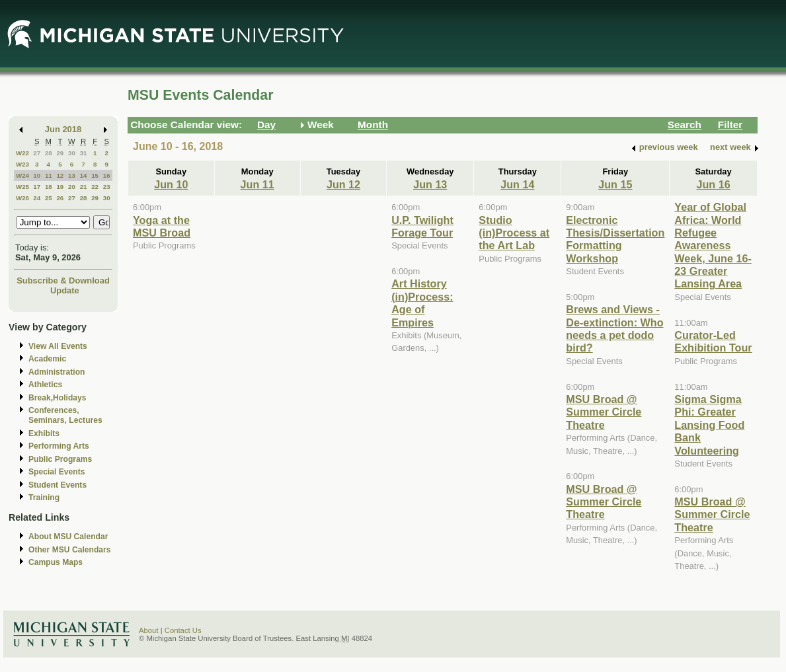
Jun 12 (343, 184)
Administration (57, 372)
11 (49, 175)
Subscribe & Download (63, 280)
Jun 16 (713, 184)
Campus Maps (56, 562)
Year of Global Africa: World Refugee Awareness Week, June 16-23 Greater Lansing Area (713, 245)
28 (49, 153)
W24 (22, 175)
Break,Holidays (58, 398)
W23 (22, 164)
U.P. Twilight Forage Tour (422, 226)
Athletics (45, 385)
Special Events (57, 472)
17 (37, 187)
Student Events (58, 485)
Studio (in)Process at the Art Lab (514, 233)
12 (60, 175)
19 (60, 187)
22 (95, 187)
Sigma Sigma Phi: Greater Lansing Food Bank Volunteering (709, 425)
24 (37, 198)
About (149, 630)
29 (60, 153)
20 (72, 187)
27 (37, 153)
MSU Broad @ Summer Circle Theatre (604, 412)
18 (49, 187)
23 (107, 187)
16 (107, 175)
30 (72, 153)
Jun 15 (615, 184)
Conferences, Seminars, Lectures (65, 415)
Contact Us (183, 630)
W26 (22, 198)
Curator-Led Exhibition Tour (713, 341)
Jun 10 (171, 184)
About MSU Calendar (68, 537)
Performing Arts (59, 446)
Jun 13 (430, 184)
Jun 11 (257, 184)
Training (44, 498)
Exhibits (44, 433)
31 (84, 153)
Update (65, 290)
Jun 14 (517, 184)
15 (95, 175)
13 (72, 175)
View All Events (58, 346)
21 (84, 187)
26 (60, 198)
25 (49, 198)
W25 (22, 187)
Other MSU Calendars (70, 550)
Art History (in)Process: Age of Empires (422, 303)
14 (84, 175)
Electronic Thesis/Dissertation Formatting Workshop (615, 239)
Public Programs (60, 459)
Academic (47, 359)
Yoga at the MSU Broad (162, 226)
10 (37, 175)
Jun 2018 (63, 129)
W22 (22, 153)
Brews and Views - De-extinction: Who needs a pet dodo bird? (614, 328)
